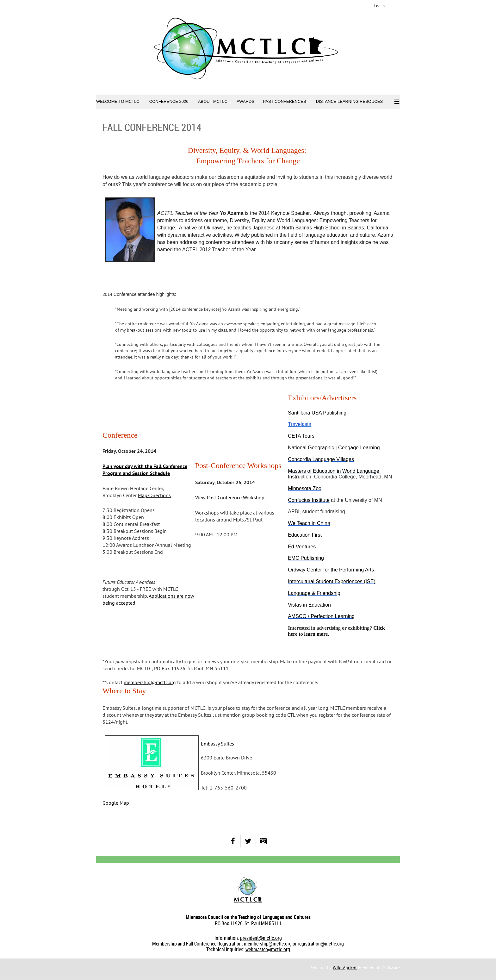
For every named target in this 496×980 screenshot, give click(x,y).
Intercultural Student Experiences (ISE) (332, 581)
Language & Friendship (314, 593)
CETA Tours (301, 436)
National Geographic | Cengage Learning (334, 448)
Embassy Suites (217, 744)
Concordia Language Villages (321, 459)
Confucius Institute (309, 500)
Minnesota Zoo (305, 488)
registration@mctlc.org (321, 944)
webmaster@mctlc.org (268, 949)
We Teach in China (309, 523)
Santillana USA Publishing (317, 413)
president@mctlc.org (261, 938)
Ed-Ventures (302, 547)
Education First (305, 535)
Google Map (116, 803)
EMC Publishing (306, 558)
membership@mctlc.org (268, 944)
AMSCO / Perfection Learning (321, 616)
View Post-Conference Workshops (231, 497)
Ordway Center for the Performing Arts (331, 570)
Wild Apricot (345, 968)
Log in (379, 6)
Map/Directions (154, 495)
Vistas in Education (309, 605)
